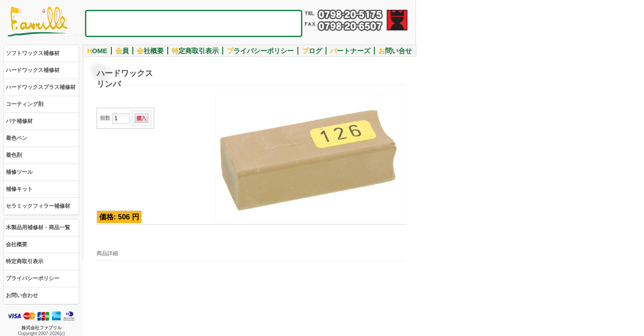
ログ (312, 51)
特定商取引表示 (25, 261)
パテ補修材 (19, 121)
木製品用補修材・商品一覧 (38, 227)
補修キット (19, 189)
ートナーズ (350, 51)
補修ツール (19, 172)
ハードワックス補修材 (33, 70)
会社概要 (17, 244)
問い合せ (395, 51)
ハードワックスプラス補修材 (41, 87)
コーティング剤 (25, 104)
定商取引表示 (195, 51)
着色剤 (14, 155)
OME (97, 51)
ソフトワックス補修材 (33, 53)
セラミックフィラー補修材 (38, 206)
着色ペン (17, 138)
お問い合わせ (22, 295)
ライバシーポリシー (260, 51)
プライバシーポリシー (33, 278)
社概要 (150, 51)
